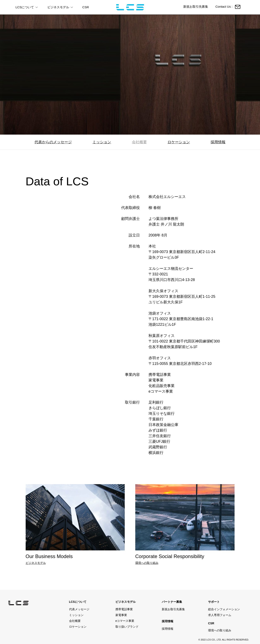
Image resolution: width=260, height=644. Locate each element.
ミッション (102, 142)
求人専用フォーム (220, 615)
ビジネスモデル (36, 563)
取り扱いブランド (127, 627)
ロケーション (179, 142)
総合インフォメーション (224, 609)
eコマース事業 (125, 621)
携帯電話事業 (124, 609)
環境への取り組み (147, 563)
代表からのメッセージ (53, 142)
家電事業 (121, 615)
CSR (86, 7)
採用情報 (218, 142)
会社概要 (139, 142)
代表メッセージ (79, 609)
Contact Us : (228, 7)
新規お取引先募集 (196, 7)
